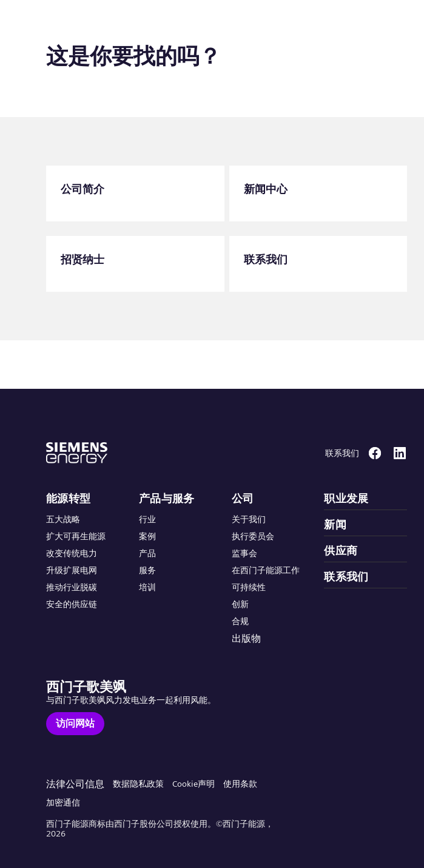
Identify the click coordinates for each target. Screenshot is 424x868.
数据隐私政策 (138, 784)
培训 (147, 587)
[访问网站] (75, 724)
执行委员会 (253, 536)
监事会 (244, 553)
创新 (240, 604)
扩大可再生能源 (76, 536)
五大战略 (63, 519)
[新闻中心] (318, 193)
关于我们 (249, 519)
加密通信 (63, 802)
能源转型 (69, 499)
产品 (147, 553)
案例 (147, 536)
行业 (147, 519)
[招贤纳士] (135, 264)
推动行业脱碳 (72, 587)
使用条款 (240, 784)
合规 (240, 621)
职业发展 (346, 499)
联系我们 (346, 577)
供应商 (341, 551)
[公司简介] (135, 193)
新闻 (335, 525)
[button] (99, 23)
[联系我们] (318, 264)
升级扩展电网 (72, 570)
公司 (243, 499)
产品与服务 (167, 499)
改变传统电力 (72, 553)
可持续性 (249, 587)
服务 (147, 570)
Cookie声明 (193, 784)
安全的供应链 (72, 604)
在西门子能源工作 (266, 570)
